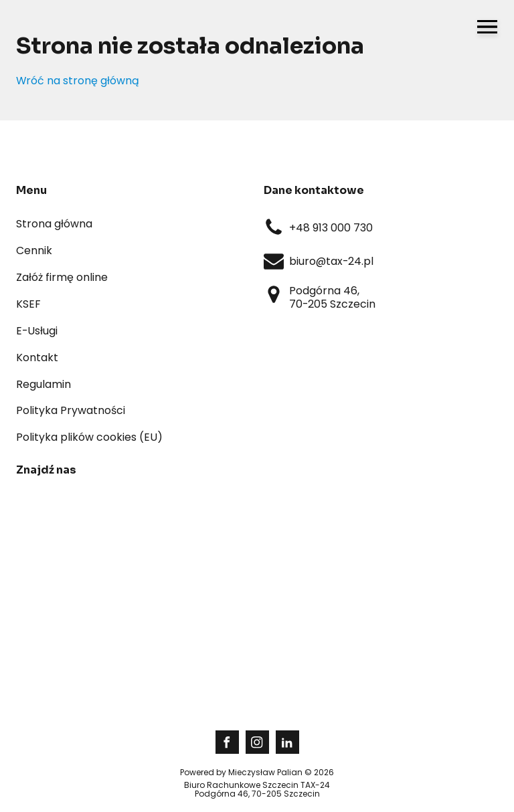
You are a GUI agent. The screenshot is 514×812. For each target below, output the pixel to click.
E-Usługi (37, 331)
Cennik (34, 250)
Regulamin (44, 384)
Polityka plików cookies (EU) (89, 437)
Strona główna (54, 224)
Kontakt (37, 358)
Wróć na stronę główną (78, 81)
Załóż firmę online (62, 277)
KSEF (28, 304)
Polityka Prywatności (71, 410)
